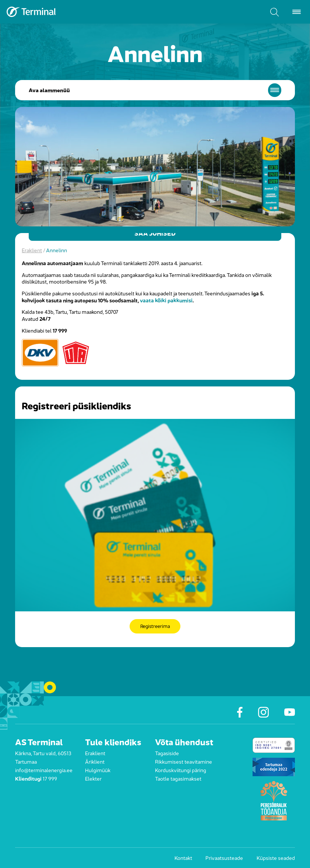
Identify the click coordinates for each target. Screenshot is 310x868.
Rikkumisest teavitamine (184, 761)
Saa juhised (155, 233)
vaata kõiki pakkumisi (166, 300)
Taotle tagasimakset (178, 778)
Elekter (93, 778)
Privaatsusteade (224, 858)
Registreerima (155, 626)
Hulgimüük (98, 770)
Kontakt (183, 858)
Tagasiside (167, 753)
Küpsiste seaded (276, 858)
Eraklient (32, 250)
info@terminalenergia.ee (44, 770)
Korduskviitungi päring (181, 770)
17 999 (50, 778)
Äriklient (95, 761)
